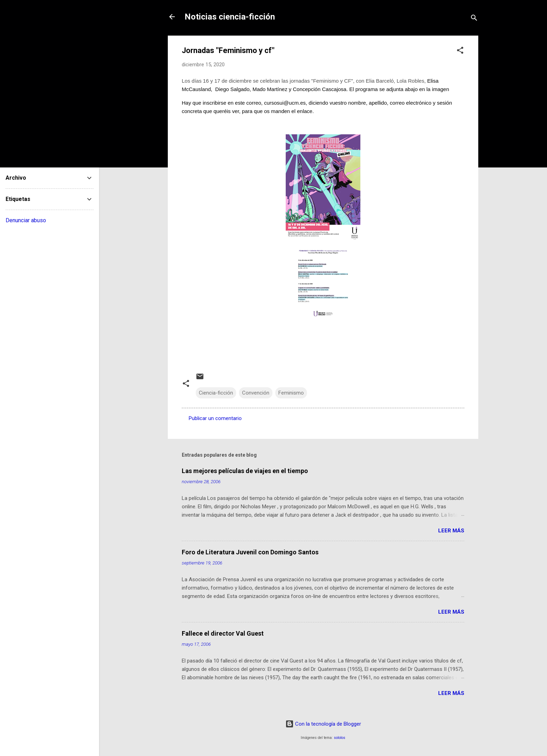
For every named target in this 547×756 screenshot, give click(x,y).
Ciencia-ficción (216, 393)
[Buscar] (474, 19)
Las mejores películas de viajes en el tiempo (245, 471)
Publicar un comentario (215, 418)
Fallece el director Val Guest (223, 633)
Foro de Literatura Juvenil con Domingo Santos (250, 552)
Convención (256, 393)
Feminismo (291, 393)
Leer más (451, 531)
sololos (340, 738)
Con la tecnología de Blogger (323, 724)
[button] (460, 51)
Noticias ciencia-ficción (230, 17)
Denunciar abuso (26, 220)
